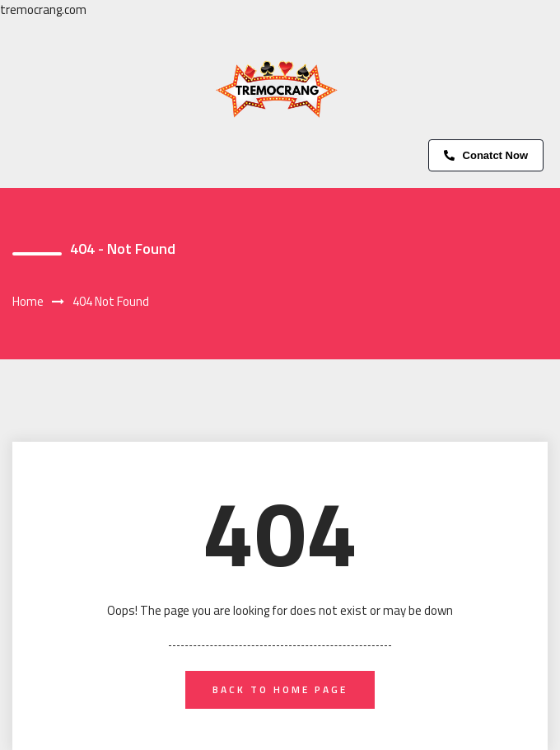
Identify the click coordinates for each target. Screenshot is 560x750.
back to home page (280, 689)
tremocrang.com (43, 9)
